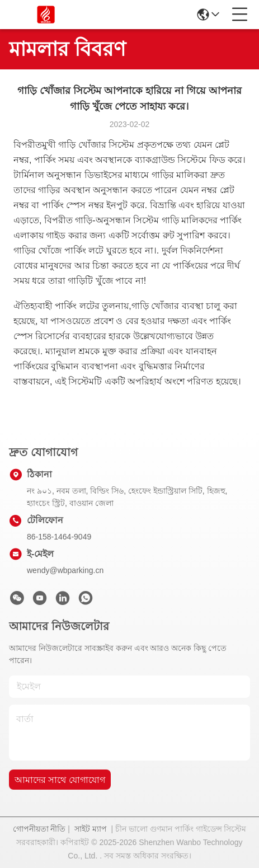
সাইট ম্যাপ (91, 829)
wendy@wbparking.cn (65, 570)
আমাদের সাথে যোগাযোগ (60, 780)
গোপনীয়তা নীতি (39, 829)
